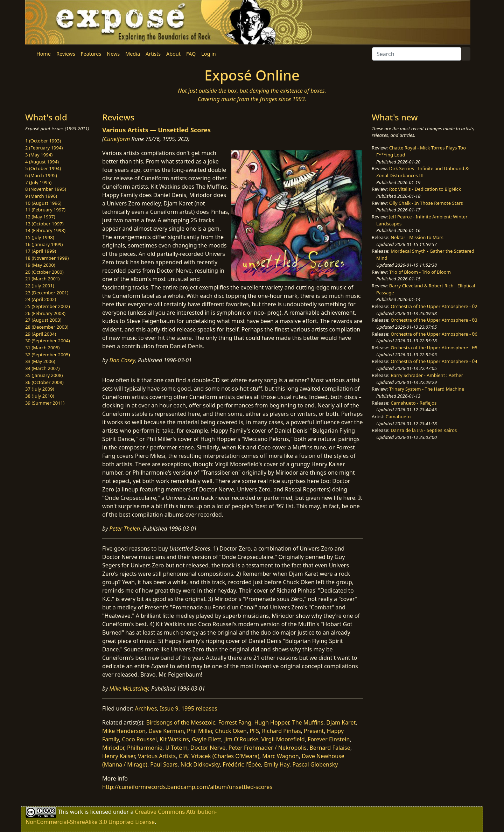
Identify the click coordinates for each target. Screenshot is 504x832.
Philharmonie (145, 748)
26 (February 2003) (45, 313)
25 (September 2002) (48, 306)
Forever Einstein (329, 739)
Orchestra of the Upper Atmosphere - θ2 (434, 306)
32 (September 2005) (48, 355)
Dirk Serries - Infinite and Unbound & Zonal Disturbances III (422, 172)
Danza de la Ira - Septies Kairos (424, 430)
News (113, 54)
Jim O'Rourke (241, 739)
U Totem (177, 748)
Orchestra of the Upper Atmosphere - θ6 (434, 334)
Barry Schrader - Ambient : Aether (427, 375)
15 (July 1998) (40, 237)
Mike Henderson (124, 731)
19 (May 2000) (40, 265)
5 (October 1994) (43, 168)
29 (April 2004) (41, 334)
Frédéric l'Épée (242, 764)
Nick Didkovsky (200, 764)
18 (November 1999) (47, 258)
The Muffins (308, 722)
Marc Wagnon (280, 756)
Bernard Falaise (330, 748)
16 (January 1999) (44, 244)
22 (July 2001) (40, 286)
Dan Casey (122, 360)
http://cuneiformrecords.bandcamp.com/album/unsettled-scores (187, 787)
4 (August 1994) (42, 162)
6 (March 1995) (41, 175)
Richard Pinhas (281, 731)
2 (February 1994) (44, 148)
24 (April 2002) (41, 299)
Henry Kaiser (118, 756)
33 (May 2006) (40, 361)
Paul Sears (164, 764)
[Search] (417, 54)
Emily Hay (277, 764)
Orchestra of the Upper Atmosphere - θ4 (434, 361)
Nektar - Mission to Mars (417, 237)
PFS (254, 731)
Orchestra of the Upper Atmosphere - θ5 (434, 348)
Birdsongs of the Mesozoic (181, 722)
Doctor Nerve (208, 748)
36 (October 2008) (44, 382)
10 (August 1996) (43, 203)
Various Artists (157, 756)
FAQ (191, 54)
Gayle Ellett (206, 739)
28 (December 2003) (47, 327)
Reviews (66, 54)
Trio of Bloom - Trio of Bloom (420, 272)
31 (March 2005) (42, 348)
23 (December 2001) (47, 293)
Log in (208, 54)
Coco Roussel (139, 739)
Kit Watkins (174, 739)
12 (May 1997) (40, 217)
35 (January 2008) (44, 375)
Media (133, 54)
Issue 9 (169, 708)
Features (91, 54)
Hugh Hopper (272, 722)
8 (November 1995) (46, 189)
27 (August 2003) (43, 320)
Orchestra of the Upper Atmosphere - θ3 (434, 320)
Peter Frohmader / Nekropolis (268, 748)
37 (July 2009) (40, 389)
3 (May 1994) (39, 155)
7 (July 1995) (38, 182)
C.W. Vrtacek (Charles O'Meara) (219, 756)
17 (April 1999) (41, 251)
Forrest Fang (235, 722)
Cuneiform (117, 139)
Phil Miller (199, 731)
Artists (153, 54)
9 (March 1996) (41, 196)
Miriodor (113, 748)
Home (44, 54)
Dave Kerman (166, 731)
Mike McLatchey (129, 688)
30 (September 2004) (48, 341)
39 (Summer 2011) (45, 403)
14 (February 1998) (45, 230)
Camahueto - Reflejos (414, 403)
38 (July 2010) (40, 396)
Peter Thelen (125, 529)
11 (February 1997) (45, 210)
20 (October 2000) (44, 272)
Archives (146, 708)
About (173, 54)
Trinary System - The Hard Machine (427, 389)
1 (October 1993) (43, 141)
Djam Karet (341, 722)
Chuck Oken (231, 731)
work (76, 812)
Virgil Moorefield (283, 739)
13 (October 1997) (44, 224)
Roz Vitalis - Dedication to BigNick (425, 189)
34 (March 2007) (42, 368)
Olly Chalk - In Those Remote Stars (426, 203)
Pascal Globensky (315, 764)
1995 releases (199, 708)
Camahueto (398, 417)
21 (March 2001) (42, 279)
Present (314, 731)
